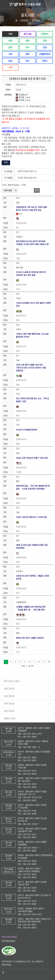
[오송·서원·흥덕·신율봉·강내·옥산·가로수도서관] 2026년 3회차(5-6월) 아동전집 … (31, 368)
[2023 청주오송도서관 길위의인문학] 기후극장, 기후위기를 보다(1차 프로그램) (29, 178)
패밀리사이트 (10, 719)
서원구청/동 (9, 696)
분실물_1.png (23, 97)
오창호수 (45, 34)
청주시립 (27, 34)
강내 (10, 61)
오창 (45, 41)
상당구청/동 (9, 689)
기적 (10, 68)
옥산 (27, 61)
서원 (10, 54)
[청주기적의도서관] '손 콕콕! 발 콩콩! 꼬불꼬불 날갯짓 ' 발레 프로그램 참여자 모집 (29, 171)
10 (49, 662)
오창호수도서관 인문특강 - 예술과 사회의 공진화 (33, 577)
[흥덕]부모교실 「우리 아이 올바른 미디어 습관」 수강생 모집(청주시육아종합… (33, 487)
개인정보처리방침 (9, 937)
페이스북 (3, 973)
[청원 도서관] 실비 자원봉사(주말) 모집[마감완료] (32, 547)
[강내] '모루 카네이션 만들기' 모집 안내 (32, 458)
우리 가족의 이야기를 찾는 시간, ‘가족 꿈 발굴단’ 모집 (32, 400)
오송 (45, 47)
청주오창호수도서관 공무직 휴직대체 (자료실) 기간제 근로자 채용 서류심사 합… (33, 243)
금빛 (10, 47)
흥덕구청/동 (9, 704)
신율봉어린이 (45, 54)
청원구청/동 (9, 711)
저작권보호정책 (8, 941)
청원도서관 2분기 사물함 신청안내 (30, 638)
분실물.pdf (22, 95)
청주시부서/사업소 (12, 681)
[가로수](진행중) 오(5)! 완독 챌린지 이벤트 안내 (33, 304)
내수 (27, 47)
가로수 (45, 61)
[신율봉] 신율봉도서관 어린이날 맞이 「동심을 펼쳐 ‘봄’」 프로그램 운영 (31, 608)
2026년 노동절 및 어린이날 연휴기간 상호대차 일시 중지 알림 (31, 274)
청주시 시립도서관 (32, 4)
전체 (10, 34)
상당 (10, 41)
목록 (6, 163)
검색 (37, 190)
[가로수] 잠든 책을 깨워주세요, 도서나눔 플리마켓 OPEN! (32, 335)
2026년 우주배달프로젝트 (27, 430)
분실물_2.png (23, 100)
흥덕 (27, 54)
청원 (27, 41)
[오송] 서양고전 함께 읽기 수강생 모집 (31, 517)
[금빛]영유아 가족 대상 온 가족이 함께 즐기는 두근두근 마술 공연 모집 (31, 209)
